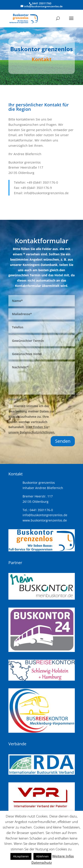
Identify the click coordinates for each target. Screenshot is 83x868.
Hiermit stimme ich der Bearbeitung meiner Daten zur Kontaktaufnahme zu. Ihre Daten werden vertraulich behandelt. (32, 419)
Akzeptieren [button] (21, 856)
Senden (63, 441)
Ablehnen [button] (42, 856)
